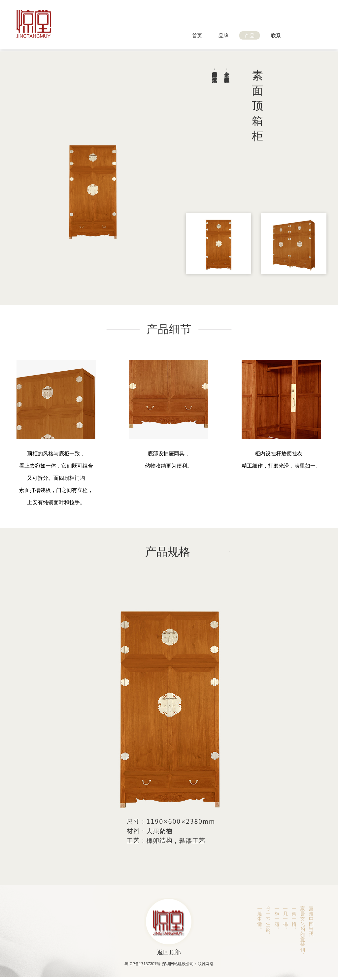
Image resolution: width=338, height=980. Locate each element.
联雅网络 (206, 964)
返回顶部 (169, 952)
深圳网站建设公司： (180, 964)
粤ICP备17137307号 (142, 964)
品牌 (223, 35)
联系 (276, 35)
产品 (250, 35)
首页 (197, 35)
